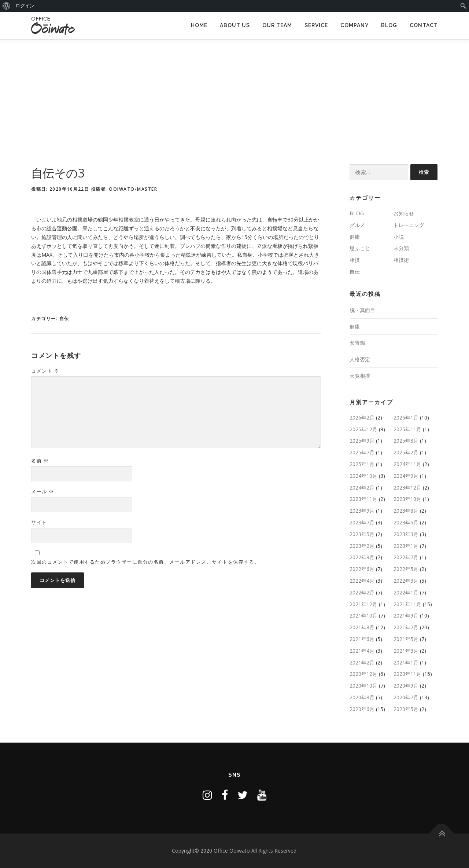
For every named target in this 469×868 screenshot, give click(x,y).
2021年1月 (406, 662)
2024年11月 (407, 464)
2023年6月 (406, 522)
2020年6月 (362, 709)
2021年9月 (406, 616)
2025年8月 (406, 441)
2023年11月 (363, 499)
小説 (399, 237)
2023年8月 (406, 511)
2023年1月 (406, 546)
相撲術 (401, 260)
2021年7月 (406, 627)
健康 (355, 237)
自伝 (64, 318)
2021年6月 (362, 639)
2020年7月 (406, 697)
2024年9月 (406, 476)
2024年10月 (363, 476)
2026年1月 (406, 417)
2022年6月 (362, 569)
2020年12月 (363, 674)
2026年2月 (362, 417)
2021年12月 (363, 604)
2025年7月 (362, 452)
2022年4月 (362, 581)
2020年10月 (363, 686)
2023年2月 (362, 546)
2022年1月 (406, 592)
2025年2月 (406, 452)
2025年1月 (362, 464)
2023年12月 (407, 488)
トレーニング (409, 225)
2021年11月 (407, 604)
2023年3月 (406, 534)
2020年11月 (407, 674)
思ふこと (360, 248)
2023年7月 (362, 522)
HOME (199, 25)
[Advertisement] (234, 95)
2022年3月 (406, 581)
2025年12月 (363, 429)
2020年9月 (406, 686)
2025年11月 (407, 429)
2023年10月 (407, 499)
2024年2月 (362, 488)
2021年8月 (362, 627)
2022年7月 (406, 557)
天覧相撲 (360, 376)
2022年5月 (406, 569)
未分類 (401, 248)
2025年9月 (362, 441)
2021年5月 (406, 639)
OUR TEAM (277, 25)
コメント (45, 371)
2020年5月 (406, 709)
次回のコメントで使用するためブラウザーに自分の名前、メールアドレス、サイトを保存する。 (145, 562)
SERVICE (316, 25)
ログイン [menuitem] (25, 6)
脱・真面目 (362, 310)
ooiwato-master (133, 189)
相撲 (355, 260)
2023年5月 (362, 534)
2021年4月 (362, 651)
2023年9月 (362, 511)
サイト (39, 522)
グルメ (357, 225)
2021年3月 (406, 651)
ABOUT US (235, 25)
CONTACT (424, 25)
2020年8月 (362, 697)
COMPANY (354, 25)
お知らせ (404, 213)
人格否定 (360, 359)
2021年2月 (362, 662)
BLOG (389, 25)
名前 (40, 461)
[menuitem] (6, 6)
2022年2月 (362, 592)
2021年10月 (363, 616)
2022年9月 (362, 557)
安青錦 (357, 343)
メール (43, 491)
